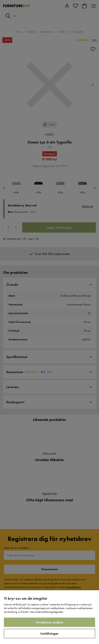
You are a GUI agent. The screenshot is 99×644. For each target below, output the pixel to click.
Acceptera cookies (49, 622)
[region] (49, 617)
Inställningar (49, 633)
